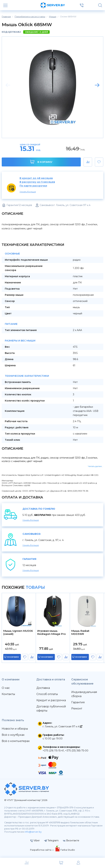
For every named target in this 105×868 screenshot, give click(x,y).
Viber (35, 840)
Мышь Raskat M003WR (80, 632)
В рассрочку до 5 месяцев (37, 182)
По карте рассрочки (33, 186)
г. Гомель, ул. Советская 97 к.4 (62, 726)
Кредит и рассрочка (51, 700)
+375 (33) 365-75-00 (77, 751)
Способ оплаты (47, 694)
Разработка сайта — (42, 850)
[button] (97, 85)
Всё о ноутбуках (13, 735)
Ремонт (77, 709)
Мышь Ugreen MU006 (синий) (18, 632)
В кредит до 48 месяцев (36, 178)
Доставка (43, 688)
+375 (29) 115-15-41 (53, 751)
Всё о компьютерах (16, 741)
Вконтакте (71, 840)
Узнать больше (28, 192)
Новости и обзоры (15, 729)
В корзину (41, 162)
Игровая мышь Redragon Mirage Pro (51, 632)
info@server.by (33, 832)
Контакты (8, 694)
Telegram (51, 840)
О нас (6, 688)
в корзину (13, 657)
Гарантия (78, 702)
